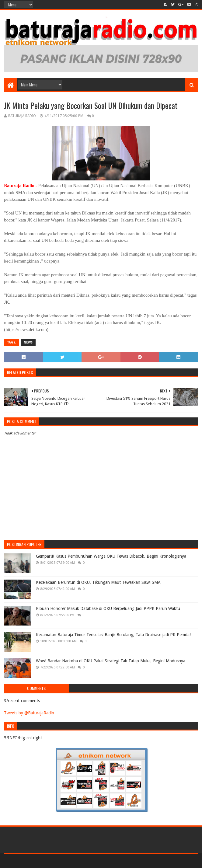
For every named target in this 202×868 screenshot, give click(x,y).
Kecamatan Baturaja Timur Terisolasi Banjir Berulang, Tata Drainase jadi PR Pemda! (113, 635)
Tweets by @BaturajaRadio (29, 713)
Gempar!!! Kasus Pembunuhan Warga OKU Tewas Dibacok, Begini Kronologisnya (111, 556)
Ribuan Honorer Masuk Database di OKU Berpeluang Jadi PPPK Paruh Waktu (108, 608)
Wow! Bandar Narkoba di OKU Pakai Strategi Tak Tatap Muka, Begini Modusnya (111, 661)
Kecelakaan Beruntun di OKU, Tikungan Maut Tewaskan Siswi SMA (98, 582)
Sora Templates (38, 861)
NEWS (28, 342)
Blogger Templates (73, 861)
